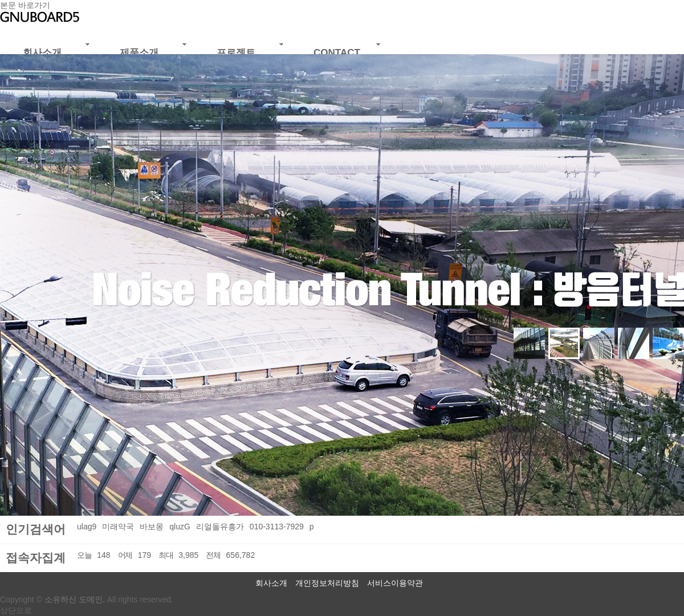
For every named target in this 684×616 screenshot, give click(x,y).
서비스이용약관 (395, 583)
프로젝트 (236, 53)
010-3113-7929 (277, 527)
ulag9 (87, 527)
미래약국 (118, 527)
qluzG (180, 527)
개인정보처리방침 (327, 583)
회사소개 (42, 53)
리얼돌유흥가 (220, 527)
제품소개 (139, 53)
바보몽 (152, 527)
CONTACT (337, 53)
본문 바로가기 (25, 5)
